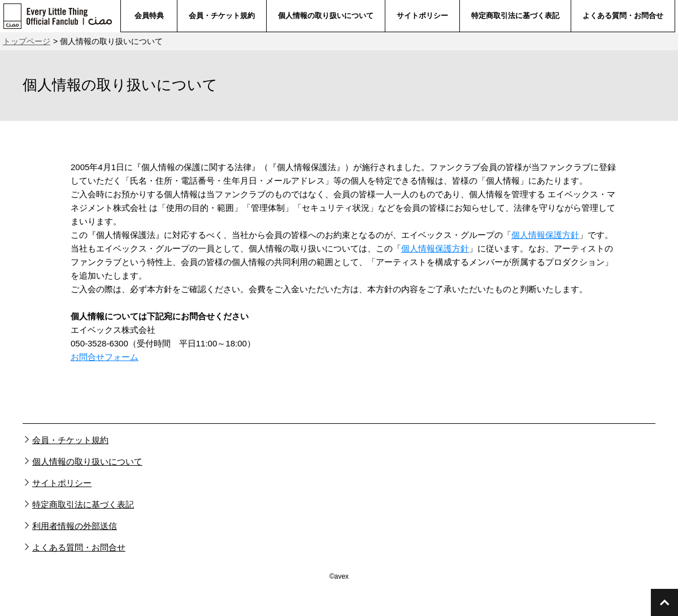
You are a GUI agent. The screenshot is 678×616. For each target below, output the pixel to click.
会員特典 (149, 16)
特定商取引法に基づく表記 (515, 16)
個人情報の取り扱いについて (326, 16)
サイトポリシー (422, 16)
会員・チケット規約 (222, 16)
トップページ (27, 41)
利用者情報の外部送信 (75, 526)
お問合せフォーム (105, 357)
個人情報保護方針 (545, 235)
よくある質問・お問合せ (623, 16)
